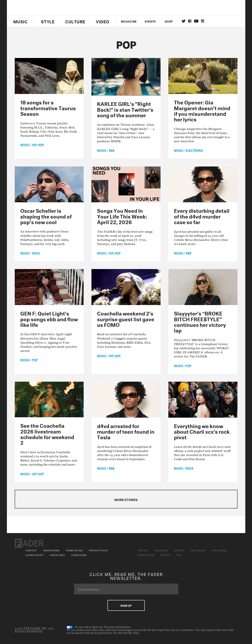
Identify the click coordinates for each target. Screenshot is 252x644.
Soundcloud (146, 555)
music (25, 144)
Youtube (179, 550)
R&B (112, 150)
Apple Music (219, 550)
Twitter (187, 21)
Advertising (51, 550)
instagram (206, 21)
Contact (31, 550)
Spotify (165, 555)
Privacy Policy (99, 550)
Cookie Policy (34, 555)
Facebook (161, 550)
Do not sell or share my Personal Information (98, 627)
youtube (199, 21)
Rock (36, 253)
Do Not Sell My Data (126, 633)
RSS (179, 555)
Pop (35, 359)
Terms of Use (74, 550)
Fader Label (57, 555)
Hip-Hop (38, 144)
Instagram (198, 550)
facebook (193, 21)
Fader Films (79, 555)
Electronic (195, 150)
